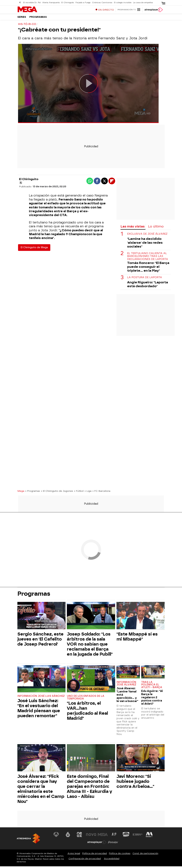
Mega (21, 492)
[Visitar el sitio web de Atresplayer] (97, 844)
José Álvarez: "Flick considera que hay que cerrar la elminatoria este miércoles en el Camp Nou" (41, 791)
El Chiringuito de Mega (34, 249)
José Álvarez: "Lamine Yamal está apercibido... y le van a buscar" (127, 696)
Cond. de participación (145, 855)
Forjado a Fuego (83, 3)
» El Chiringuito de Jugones (57, 492)
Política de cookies (120, 855)
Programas (38, 18)
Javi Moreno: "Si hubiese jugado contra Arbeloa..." (135, 783)
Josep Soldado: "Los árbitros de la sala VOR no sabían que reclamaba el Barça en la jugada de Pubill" (90, 646)
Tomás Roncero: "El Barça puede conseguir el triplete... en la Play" (148, 268)
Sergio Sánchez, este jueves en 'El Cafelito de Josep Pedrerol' (40, 641)
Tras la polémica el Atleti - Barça (152, 686)
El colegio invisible (123, 3)
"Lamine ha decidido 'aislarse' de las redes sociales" (145, 244)
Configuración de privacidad (85, 860)
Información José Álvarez (126, 685)
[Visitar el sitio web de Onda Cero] (126, 836)
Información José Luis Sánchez (41, 698)
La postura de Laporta (145, 279)
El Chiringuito (68, 3)
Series (22, 18)
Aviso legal (74, 855)
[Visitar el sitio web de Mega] (103, 836)
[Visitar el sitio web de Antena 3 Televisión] (56, 836)
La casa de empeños (143, 3)
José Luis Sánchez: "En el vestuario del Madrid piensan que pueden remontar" (39, 710)
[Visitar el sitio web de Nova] (91, 836)
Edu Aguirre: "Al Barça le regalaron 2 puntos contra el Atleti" (152, 699)
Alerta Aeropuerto (51, 3)
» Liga (88, 492)
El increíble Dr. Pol (32, 3)
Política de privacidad (95, 855)
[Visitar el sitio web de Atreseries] (114, 836)
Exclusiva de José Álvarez (147, 236)
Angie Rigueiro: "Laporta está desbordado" (148, 286)
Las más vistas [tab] (133, 228)
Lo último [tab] (156, 228)
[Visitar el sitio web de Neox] (79, 836)
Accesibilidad (112, 860)
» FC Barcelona (101, 492)
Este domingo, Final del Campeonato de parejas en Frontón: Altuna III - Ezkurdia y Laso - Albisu (89, 788)
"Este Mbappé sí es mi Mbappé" (137, 638)
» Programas (33, 492)
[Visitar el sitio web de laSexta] (68, 836)
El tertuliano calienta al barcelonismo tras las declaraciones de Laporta (148, 258)
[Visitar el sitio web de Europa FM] (138, 836)
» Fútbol (79, 492)
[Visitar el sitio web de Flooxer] (113, 844)
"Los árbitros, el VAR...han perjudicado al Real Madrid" (87, 712)
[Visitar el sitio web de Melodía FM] (149, 836)
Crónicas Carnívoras (102, 3)
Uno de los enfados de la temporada (86, 699)
